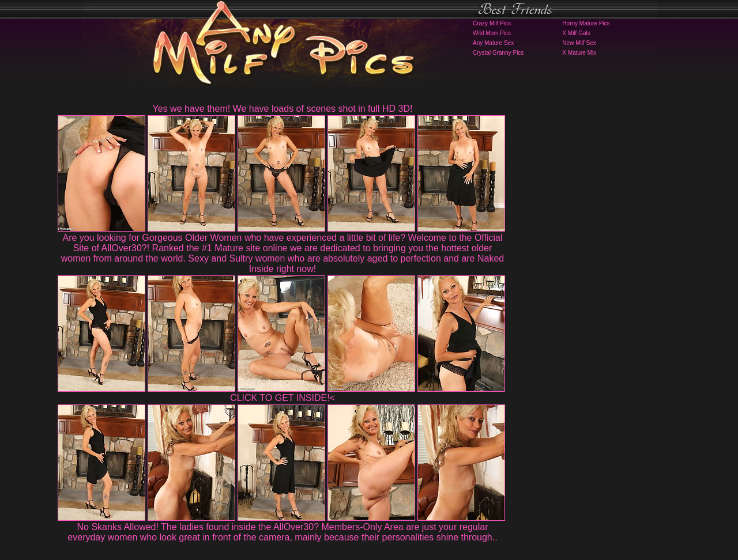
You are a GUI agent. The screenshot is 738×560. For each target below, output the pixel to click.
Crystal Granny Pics (498, 53)
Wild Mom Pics (492, 33)
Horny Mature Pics (586, 23)
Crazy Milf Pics (492, 23)
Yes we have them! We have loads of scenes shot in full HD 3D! (283, 109)
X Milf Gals (576, 33)
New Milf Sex (579, 43)
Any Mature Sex (493, 43)
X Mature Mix (579, 53)
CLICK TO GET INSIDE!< (283, 398)
